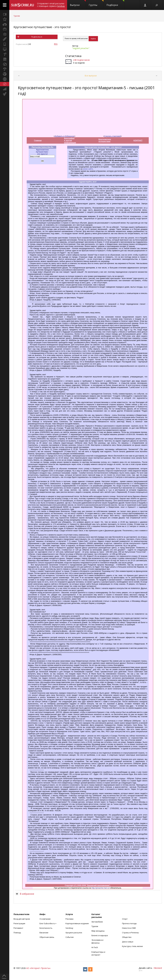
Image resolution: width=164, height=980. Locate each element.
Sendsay (69, 928)
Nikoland (158, 968)
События (70, 937)
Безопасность (46, 928)
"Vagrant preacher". (81, 48)
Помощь (17, 933)
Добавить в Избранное (64, 136)
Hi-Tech (95, 947)
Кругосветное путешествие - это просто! (42, 27)
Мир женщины (98, 931)
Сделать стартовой (113, 136)
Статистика (73, 56)
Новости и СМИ (129, 928)
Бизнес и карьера (100, 935)
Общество (127, 937)
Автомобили (97, 922)
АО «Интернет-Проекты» (38, 968)
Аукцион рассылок (74, 933)
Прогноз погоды (129, 923)
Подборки (115, 3)
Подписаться (37, 37)
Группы (96, 3)
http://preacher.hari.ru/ (101, 888)
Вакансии (44, 933)
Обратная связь (47, 937)
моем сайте (88, 169)
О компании (45, 919)
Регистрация (19, 923)
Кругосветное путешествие (105, 140)
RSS (56, 44)
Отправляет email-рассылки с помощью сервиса (51, 5)
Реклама (69, 919)
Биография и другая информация (70, 140)
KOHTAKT (138, 140)
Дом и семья (128, 942)
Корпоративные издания (77, 923)
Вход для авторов (22, 919)
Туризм (17, 16)
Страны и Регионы (130, 933)
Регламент (18, 928)
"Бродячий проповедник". (99, 885)
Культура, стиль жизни (132, 946)
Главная (38, 140)
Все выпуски (91, 76)
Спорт (125, 919)
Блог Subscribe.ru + (48, 923)
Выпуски (78, 3)
